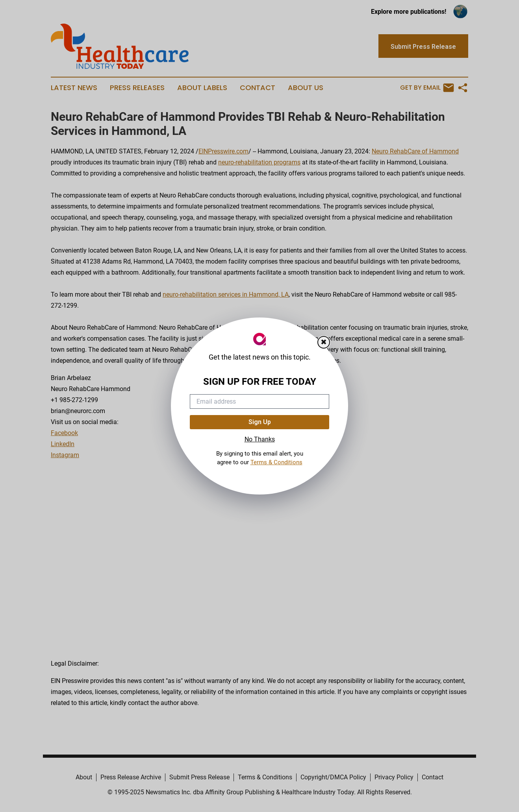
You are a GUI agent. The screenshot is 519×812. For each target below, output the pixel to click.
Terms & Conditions (276, 462)
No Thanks (260, 439)
